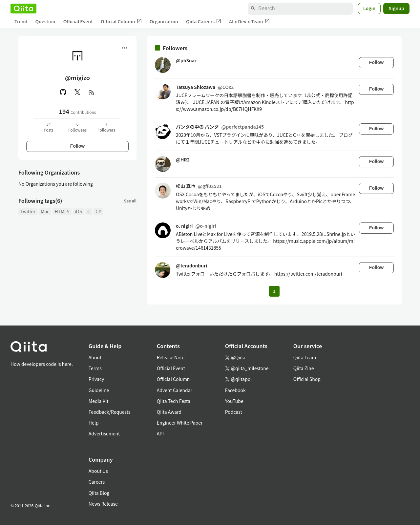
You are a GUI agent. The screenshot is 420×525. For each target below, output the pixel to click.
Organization (164, 21)
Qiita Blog (99, 493)
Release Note (171, 357)
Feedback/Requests (110, 412)
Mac (45, 211)
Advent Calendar (175, 390)
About (95, 357)
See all (130, 201)
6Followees (77, 127)
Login (369, 8)
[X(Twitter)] (77, 92)
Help (94, 423)
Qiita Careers (204, 21)
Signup (396, 8)
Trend (21, 21)
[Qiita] (23, 9)
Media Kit (99, 401)
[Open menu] (125, 48)
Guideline (99, 390)
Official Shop (307, 379)
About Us (98, 471)
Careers (97, 482)
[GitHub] (63, 92)
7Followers (106, 127)
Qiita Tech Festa (174, 401)
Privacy (96, 379)
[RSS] (92, 92)
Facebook (235, 390)
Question (45, 21)
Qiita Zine (304, 368)
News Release (103, 504)
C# (98, 211)
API (160, 433)
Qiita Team (305, 357)
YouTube (234, 401)
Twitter (28, 211)
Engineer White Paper (180, 423)
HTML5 (62, 211)
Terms (95, 368)
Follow (77, 146)
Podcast (234, 412)
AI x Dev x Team (249, 21)
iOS (79, 211)
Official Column (121, 21)
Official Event (78, 21)
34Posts (49, 127)
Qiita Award (169, 412)
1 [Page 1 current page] (274, 291)
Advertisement (104, 433)
